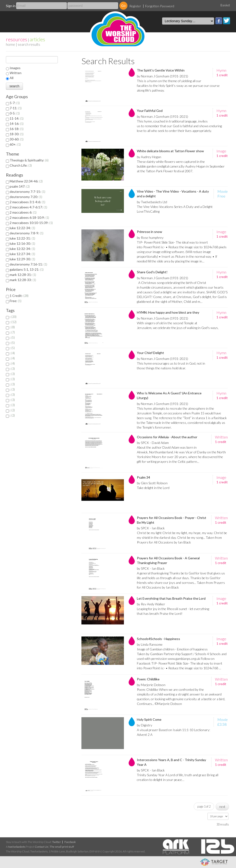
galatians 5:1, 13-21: (27, 269)
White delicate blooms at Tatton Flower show (170, 151)
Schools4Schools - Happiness (158, 639)
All (12, 78)
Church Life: (21, 165)
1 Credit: (19, 296)
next (222, 807)
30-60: (17, 139)
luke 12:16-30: (22, 243)
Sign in (11, 6)
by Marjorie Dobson (151, 685)
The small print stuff (62, 847)
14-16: (17, 124)
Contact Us (41, 847)
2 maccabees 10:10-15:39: (31, 223)
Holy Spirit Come (149, 719)
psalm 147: (20, 186)
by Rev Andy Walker (151, 604)
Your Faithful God (150, 111)
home (11, 44)
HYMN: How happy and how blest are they (168, 312)
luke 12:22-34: (22, 228)
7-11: (16, 108)
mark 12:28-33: (23, 280)
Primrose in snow (150, 232)
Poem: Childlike (148, 679)
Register (135, 6)
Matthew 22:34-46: (26, 181)
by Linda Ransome (150, 644)
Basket (225, 5)
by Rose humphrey (150, 238)
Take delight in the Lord (153, 488)
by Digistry (145, 725)
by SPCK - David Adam (153, 443)
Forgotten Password (160, 6)
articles (37, 39)
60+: (15, 144)
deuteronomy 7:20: (26, 197)
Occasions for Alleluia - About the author (167, 437)
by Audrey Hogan (149, 157)
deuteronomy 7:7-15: (27, 192)
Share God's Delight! (152, 272)
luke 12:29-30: (22, 259)
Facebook (219, 21)
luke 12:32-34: (22, 249)
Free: (16, 301)
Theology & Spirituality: (29, 160)
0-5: (15, 113)
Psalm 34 (143, 477)
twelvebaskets (17, 847)
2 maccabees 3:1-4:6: (27, 202)
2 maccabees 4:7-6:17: (28, 207)
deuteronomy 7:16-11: (28, 264)
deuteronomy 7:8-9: (27, 233)
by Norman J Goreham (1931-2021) (162, 76)
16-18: (17, 129)
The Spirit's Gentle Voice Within (161, 70)
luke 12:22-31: (22, 238)
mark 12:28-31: (23, 275)
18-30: (17, 134)
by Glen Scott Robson (152, 483)
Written (16, 73)
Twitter (227, 21)
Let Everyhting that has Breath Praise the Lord (171, 598)
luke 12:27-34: (22, 254)
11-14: (17, 118)
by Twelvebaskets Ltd (152, 202)
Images (15, 68)
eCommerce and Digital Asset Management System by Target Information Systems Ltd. (214, 862)
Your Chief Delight (150, 353)
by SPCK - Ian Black (151, 528)
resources (17, 39)
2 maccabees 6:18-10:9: (29, 217)
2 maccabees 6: (23, 212)
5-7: (15, 103)
